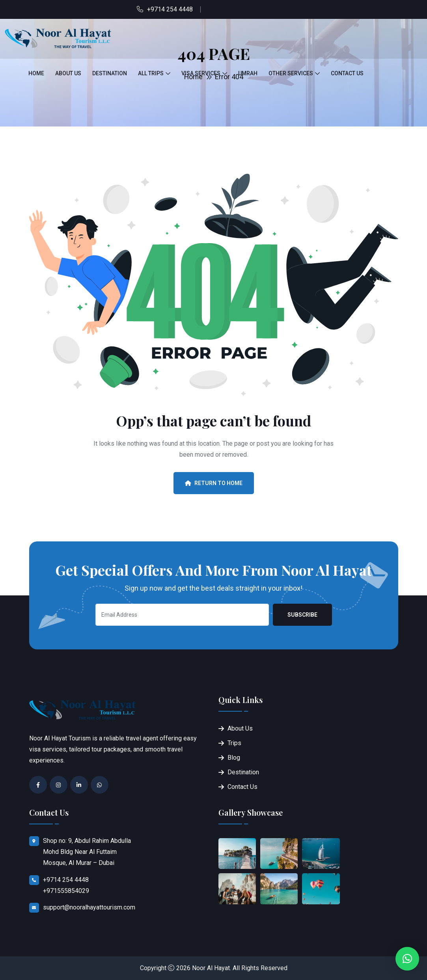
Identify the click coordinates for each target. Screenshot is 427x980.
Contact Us (347, 73)
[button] (407, 959)
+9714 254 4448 (170, 9)
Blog (234, 758)
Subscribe (302, 615)
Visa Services (201, 73)
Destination (110, 73)
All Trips (151, 73)
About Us (68, 73)
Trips (234, 743)
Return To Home (214, 483)
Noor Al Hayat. (212, 968)
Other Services (291, 73)
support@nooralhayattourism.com (89, 907)
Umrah (248, 73)
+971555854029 (66, 891)
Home (36, 73)
